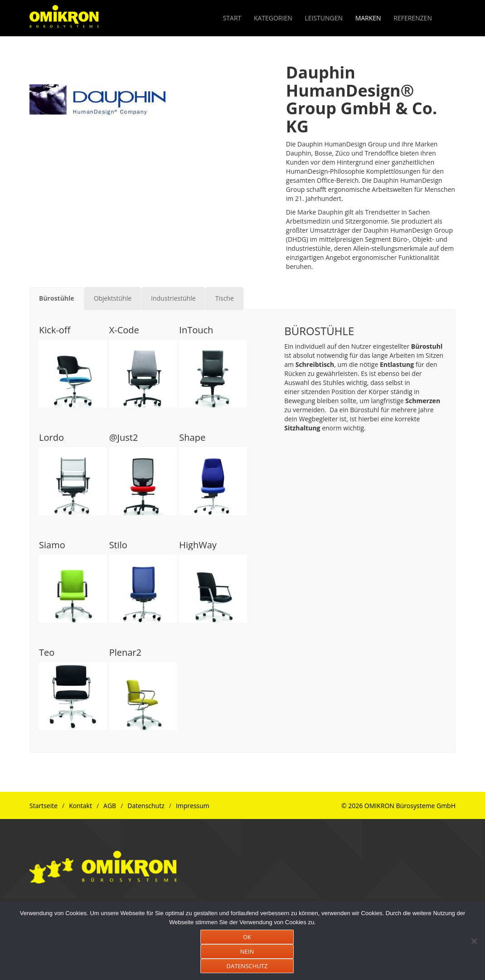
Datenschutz (146, 806)
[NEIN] (474, 941)
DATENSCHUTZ (247, 966)
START (232, 18)
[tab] (57, 298)
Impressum (193, 806)
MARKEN (368, 18)
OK (247, 937)
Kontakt (80, 806)
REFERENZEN (413, 18)
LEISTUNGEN (324, 18)
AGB (110, 806)
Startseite (44, 806)
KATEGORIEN (273, 18)
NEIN (247, 951)
